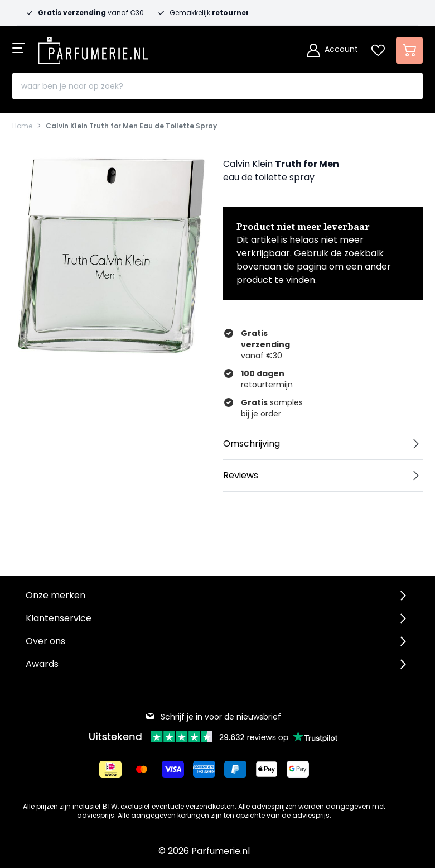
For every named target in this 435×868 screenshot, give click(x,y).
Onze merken (55, 595)
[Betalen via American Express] (204, 769)
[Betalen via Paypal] (235, 769)
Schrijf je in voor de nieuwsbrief (213, 717)
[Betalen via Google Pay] (298, 769)
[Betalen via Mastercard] (142, 769)
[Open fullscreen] (112, 255)
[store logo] (93, 47)
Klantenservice (59, 618)
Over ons (45, 641)
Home (22, 126)
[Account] (332, 50)
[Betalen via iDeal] (110, 769)
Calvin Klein (248, 164)
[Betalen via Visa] (173, 769)
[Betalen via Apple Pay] (267, 769)
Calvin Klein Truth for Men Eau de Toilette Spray (131, 126)
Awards (42, 664)
